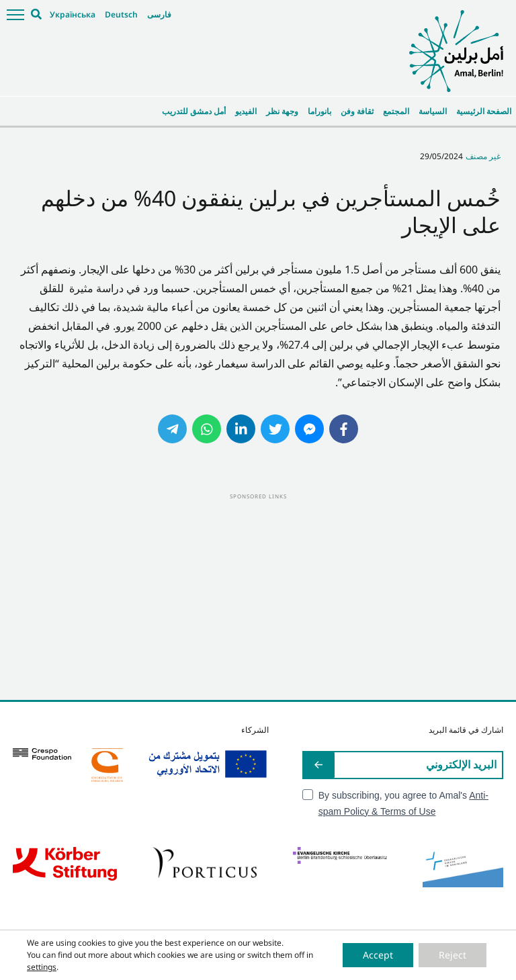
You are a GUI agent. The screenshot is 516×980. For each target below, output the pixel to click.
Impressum (215, 966)
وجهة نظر (282, 111)
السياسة (433, 111)
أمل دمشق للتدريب (194, 111)
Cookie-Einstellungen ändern (357, 966)
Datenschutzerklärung (273, 966)
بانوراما (319, 111)
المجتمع (396, 111)
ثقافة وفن (357, 111)
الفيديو (246, 111)
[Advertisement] (258, 596)
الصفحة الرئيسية (484, 111)
